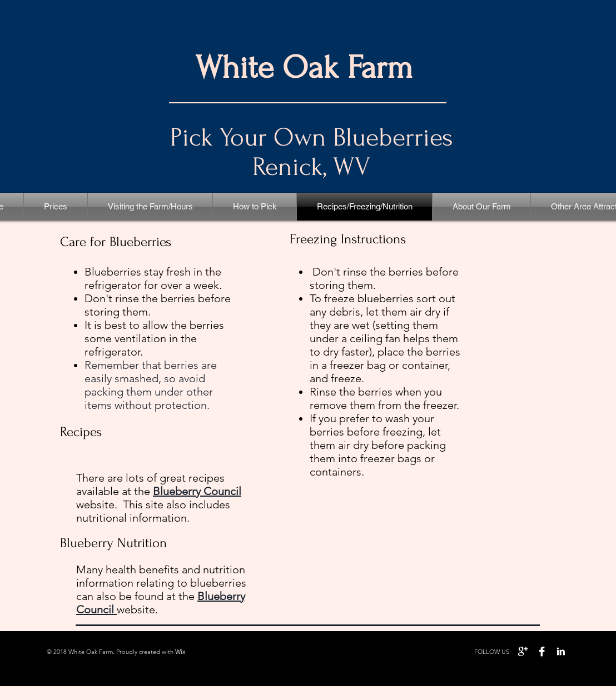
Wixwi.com (200, 652)
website (136, 609)
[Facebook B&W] (542, 651)
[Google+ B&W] (523, 651)
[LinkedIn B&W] (561, 651)
